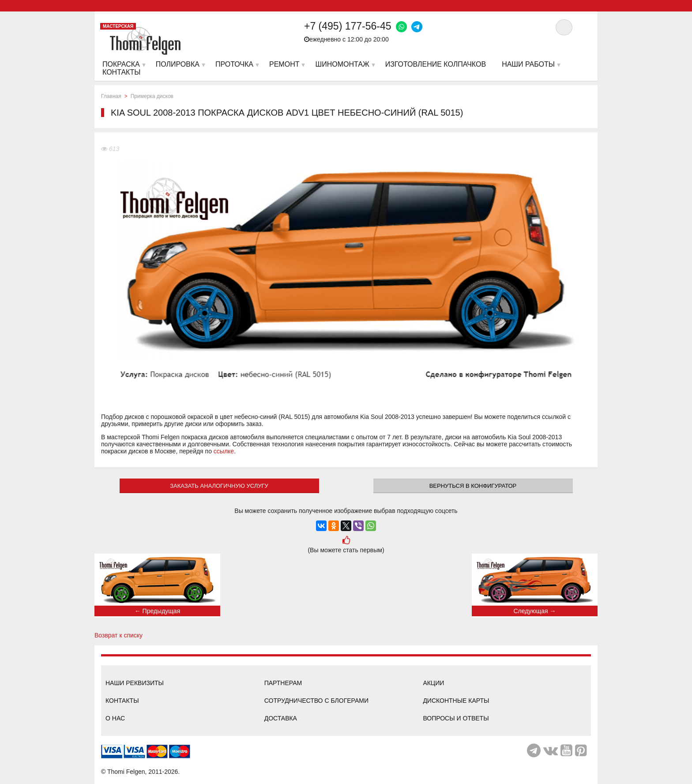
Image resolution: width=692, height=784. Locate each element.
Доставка (281, 718)
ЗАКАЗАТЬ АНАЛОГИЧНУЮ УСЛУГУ (219, 486)
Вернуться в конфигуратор (473, 486)
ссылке (224, 451)
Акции (433, 683)
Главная (111, 96)
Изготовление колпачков (436, 64)
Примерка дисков (152, 96)
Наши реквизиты (135, 683)
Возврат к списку (118, 635)
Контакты (122, 701)
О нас (115, 718)
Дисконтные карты (456, 701)
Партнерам (283, 683)
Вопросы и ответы (456, 718)
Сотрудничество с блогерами (316, 701)
